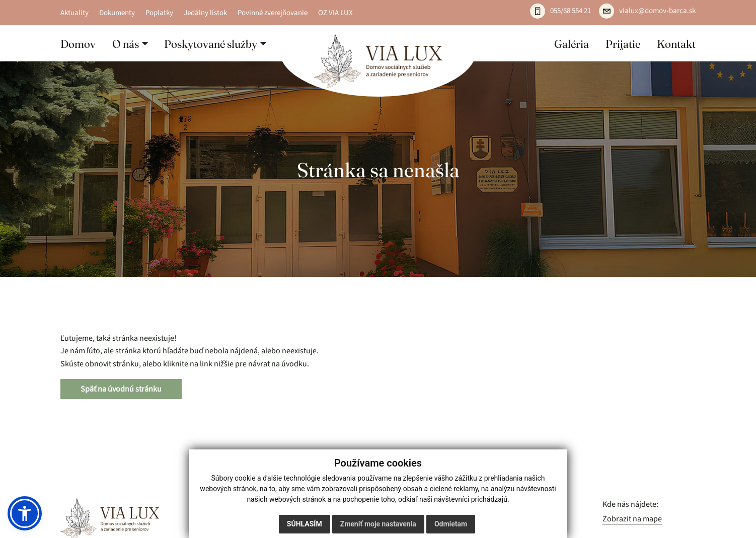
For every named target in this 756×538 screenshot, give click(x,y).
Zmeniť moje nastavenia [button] (378, 524)
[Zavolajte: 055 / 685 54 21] (560, 11)
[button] (130, 43)
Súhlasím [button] (305, 524)
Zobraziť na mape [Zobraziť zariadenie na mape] (632, 519)
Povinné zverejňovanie (273, 13)
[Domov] (378, 61)
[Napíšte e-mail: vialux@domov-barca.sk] (647, 11)
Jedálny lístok (205, 13)
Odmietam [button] (451, 524)
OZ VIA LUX (335, 13)
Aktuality (74, 13)
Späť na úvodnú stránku (121, 389)
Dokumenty (117, 13)
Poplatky (159, 13)
